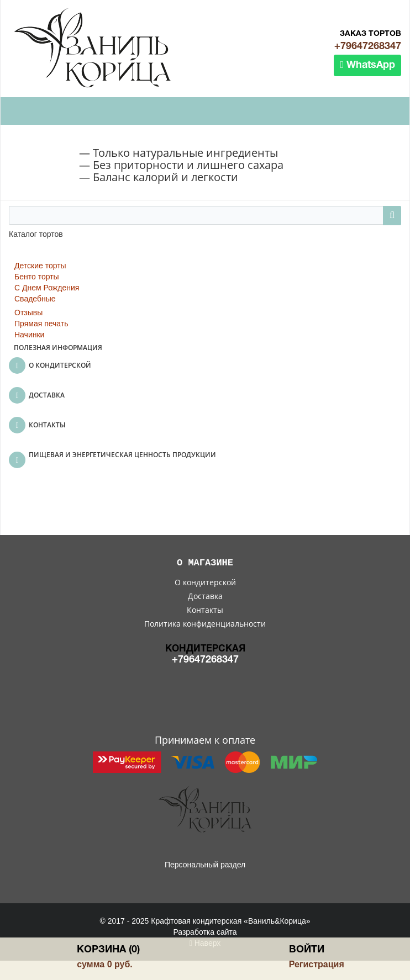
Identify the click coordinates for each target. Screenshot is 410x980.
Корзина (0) (108, 950)
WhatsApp (367, 65)
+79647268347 (368, 47)
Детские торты (40, 266)
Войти (307, 950)
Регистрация (317, 964)
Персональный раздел (205, 865)
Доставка (205, 596)
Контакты (205, 610)
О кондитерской (205, 582)
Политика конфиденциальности (205, 624)
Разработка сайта (205, 932)
